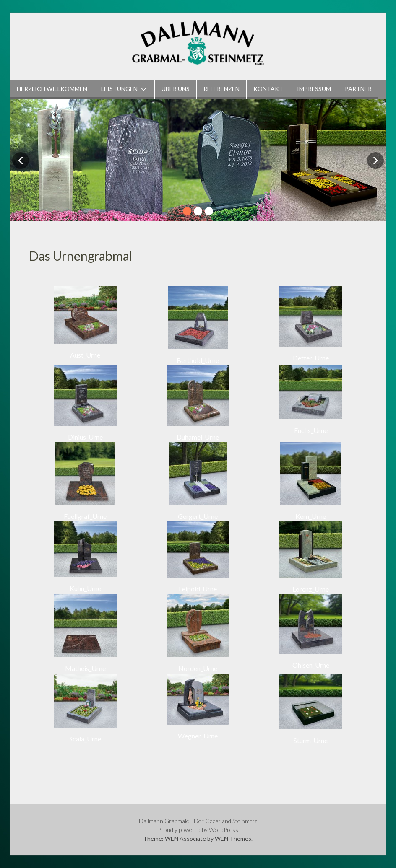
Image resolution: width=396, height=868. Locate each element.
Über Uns (176, 89)
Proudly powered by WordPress (198, 830)
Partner (358, 89)
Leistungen (119, 89)
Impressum (314, 89)
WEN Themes (233, 838)
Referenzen (221, 89)
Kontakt (268, 89)
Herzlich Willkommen (52, 89)
